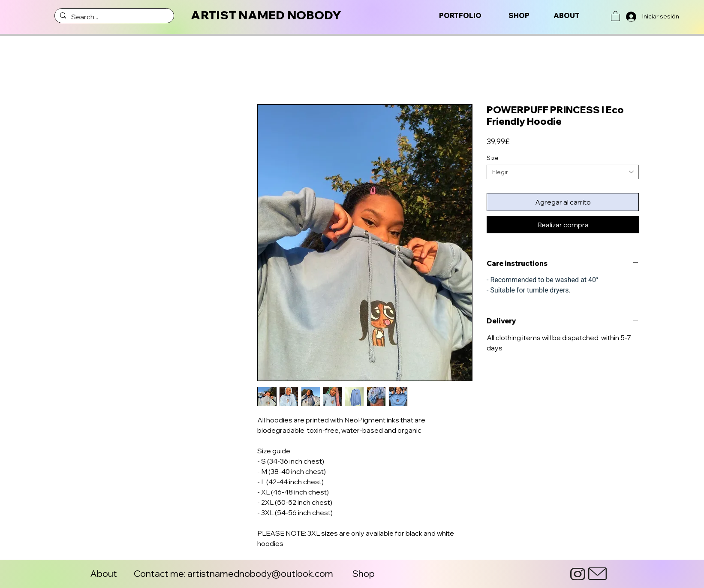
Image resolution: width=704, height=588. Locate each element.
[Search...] (113, 17)
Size (493, 158)
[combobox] (563, 172)
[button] (615, 16)
